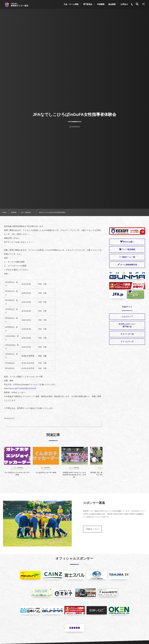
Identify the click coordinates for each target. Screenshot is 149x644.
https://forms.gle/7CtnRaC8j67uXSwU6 (20, 389)
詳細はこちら (92, 529)
